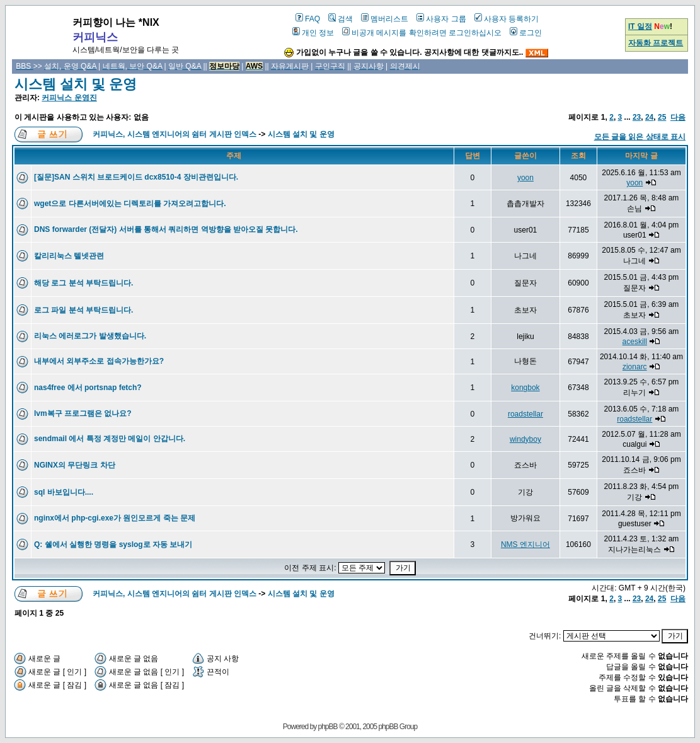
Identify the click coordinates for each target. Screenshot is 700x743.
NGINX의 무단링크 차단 (75, 465)
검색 (341, 19)
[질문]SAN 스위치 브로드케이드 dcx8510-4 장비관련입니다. (136, 177)
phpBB (328, 727)
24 (649, 117)
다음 (678, 117)
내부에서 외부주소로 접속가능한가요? (99, 361)
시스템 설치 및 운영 (76, 84)
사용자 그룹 (441, 19)
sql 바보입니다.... (64, 492)
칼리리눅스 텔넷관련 (69, 256)
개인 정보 (313, 33)
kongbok (525, 388)
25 (662, 117)
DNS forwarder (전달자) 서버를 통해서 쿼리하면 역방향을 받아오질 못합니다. (166, 229)
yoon (525, 178)
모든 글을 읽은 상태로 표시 (640, 137)
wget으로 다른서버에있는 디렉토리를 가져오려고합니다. (130, 204)
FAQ (308, 19)
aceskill (635, 342)
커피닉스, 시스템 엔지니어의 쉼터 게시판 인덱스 (175, 134)
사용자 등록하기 (507, 19)
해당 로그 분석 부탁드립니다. (83, 283)
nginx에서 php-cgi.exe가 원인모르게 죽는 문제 (115, 518)
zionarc (635, 367)
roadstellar (525, 414)
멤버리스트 (385, 19)
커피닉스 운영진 (69, 98)
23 (637, 117)
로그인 (526, 33)
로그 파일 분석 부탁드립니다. (83, 310)
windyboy (525, 439)
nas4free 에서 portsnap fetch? (88, 388)
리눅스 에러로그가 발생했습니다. (90, 336)
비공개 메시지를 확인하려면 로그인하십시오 (422, 33)
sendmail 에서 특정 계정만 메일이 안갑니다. (110, 439)
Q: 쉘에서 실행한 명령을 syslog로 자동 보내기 (113, 544)
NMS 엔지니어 (525, 544)
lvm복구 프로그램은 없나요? (83, 413)
